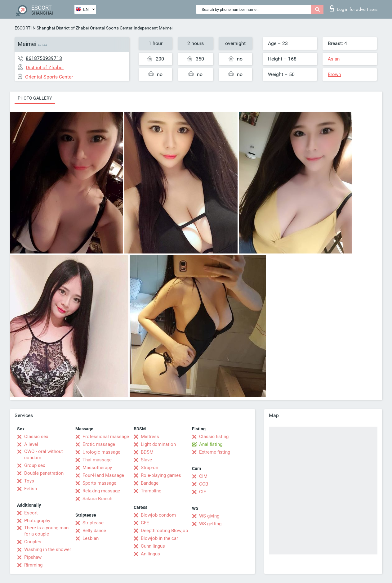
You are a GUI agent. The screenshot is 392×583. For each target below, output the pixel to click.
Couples (33, 542)
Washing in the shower (48, 549)
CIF (203, 492)
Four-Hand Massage (103, 475)
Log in (354, 8)
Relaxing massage (101, 491)
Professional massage (106, 437)
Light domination (158, 444)
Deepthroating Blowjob (164, 531)
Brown (334, 74)
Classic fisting (214, 437)
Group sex (35, 465)
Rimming (33, 565)
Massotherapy (97, 468)
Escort (31, 513)
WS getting (210, 524)
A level (31, 444)
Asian (334, 59)
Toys (29, 481)
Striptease (93, 523)
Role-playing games (161, 475)
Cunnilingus (153, 546)
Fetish (31, 489)
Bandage (150, 483)
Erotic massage (99, 444)
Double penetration (44, 473)
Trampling (151, 491)
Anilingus (150, 554)
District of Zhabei (72, 28)
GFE (145, 523)
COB (204, 484)
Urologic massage (101, 452)
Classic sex (36, 437)
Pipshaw (33, 557)
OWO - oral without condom (44, 455)
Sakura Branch (97, 499)
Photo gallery (35, 98)
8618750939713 (44, 58)
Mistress (150, 437)
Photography (37, 521)
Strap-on (149, 468)
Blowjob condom (158, 515)
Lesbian (91, 538)
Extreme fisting (215, 452)
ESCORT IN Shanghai (35, 28)
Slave (146, 460)
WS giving (209, 516)
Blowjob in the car (159, 538)
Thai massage (97, 460)
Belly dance (94, 531)
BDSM (147, 452)
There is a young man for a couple (46, 531)
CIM (203, 476)
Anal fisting (211, 444)
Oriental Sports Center (111, 28)
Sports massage (99, 483)
